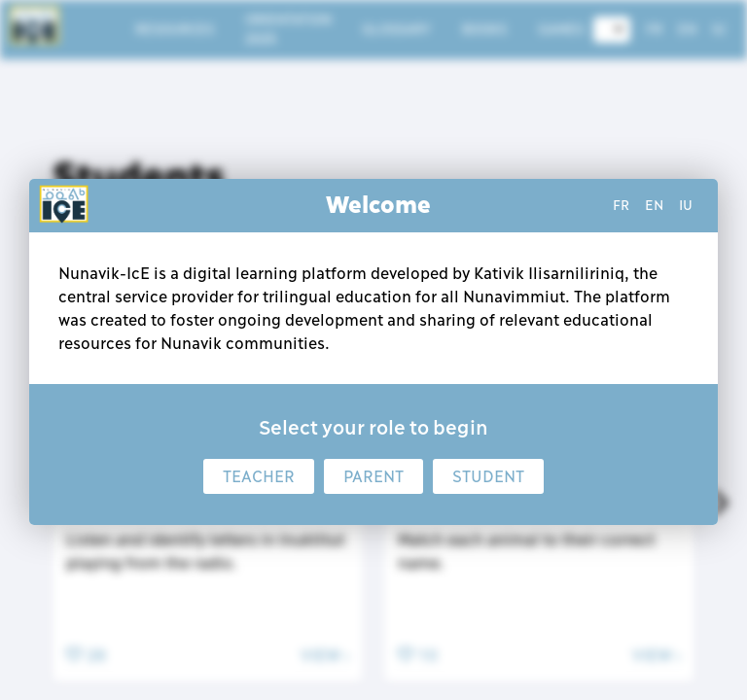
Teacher (259, 476)
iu (686, 205)
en (654, 205)
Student (488, 476)
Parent (373, 476)
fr (621, 205)
